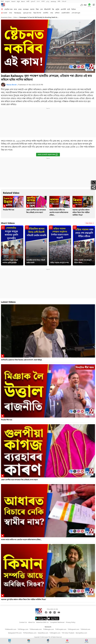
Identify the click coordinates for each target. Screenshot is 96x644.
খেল (41, 9)
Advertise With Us (42, 622)
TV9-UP (64, 1)
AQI (85, 5)
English (8, 1)
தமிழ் (48, 1)
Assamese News (6, 17)
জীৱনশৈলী (47, 9)
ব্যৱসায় (32, 9)
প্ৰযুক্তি (57, 9)
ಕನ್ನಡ (18, 1)
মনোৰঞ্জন (26, 9)
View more (90, 223)
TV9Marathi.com (11, 629)
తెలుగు (23, 1)
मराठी (28, 1)
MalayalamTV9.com (15, 633)
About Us (31, 622)
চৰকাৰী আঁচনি (66, 13)
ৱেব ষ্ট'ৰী (63, 9)
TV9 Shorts (18, 13)
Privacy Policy (71, 622)
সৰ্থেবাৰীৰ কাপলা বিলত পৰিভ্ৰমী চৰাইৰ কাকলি (36, 261)
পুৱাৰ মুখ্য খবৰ (27, 13)
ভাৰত (20, 9)
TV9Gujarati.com (73, 629)
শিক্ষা (37, 9)
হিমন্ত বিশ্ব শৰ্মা (37, 13)
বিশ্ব (53, 9)
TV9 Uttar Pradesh (68, 633)
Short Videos (8, 223)
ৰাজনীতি (46, 13)
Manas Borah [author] (12, 85)
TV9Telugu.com (23, 629)
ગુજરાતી (33, 1)
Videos (15, 17)
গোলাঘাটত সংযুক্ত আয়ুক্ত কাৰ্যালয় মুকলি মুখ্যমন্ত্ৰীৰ (10, 261)
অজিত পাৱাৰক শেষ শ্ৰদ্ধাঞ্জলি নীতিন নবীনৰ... (83, 261)
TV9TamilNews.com (30, 633)
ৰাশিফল (57, 13)
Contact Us (23, 622)
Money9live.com (81, 633)
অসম (15, 9)
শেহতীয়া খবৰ (8, 9)
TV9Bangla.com (48, 629)
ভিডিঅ (74, 9)
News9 (13, 1)
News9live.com (43, 633)
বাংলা (38, 1)
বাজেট (5, 13)
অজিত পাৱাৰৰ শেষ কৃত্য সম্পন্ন (59, 263)
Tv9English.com (55, 633)
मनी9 (59, 1)
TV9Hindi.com (85, 629)
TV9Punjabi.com (61, 629)
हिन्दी (2, 1)
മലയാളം (53, 1)
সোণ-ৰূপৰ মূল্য (76, 13)
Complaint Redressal (57, 622)
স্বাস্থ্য (52, 13)
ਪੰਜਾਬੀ (43, 1)
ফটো (69, 9)
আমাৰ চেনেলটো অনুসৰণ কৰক (48, 154)
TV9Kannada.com (36, 629)
